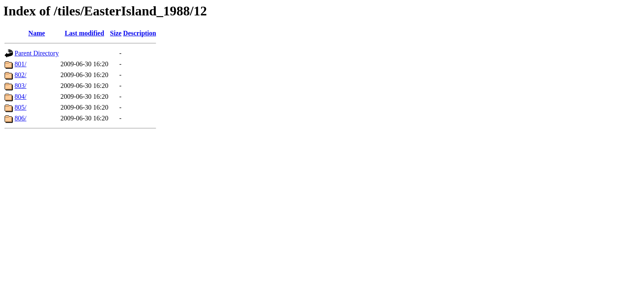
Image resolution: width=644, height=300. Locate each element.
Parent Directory (37, 53)
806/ (20, 118)
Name (37, 33)
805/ (20, 107)
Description (140, 33)
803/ (20, 86)
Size (116, 33)
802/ (20, 75)
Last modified (84, 33)
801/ (20, 64)
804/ (20, 96)
